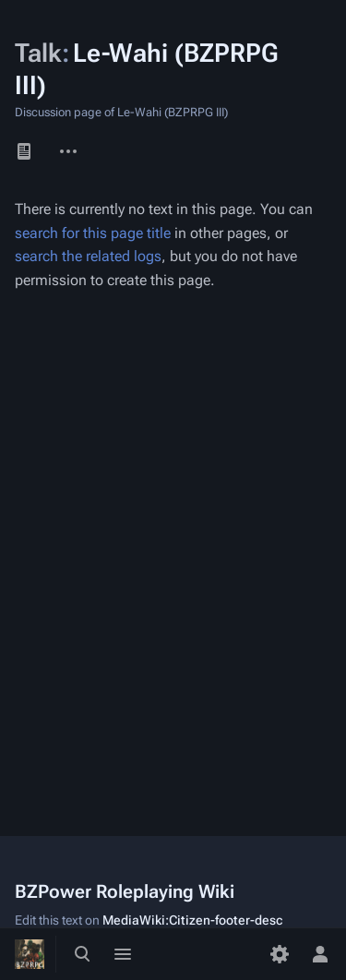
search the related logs (88, 256)
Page (24, 151)
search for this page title (93, 233)
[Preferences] (280, 954)
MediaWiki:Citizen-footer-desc (192, 920)
